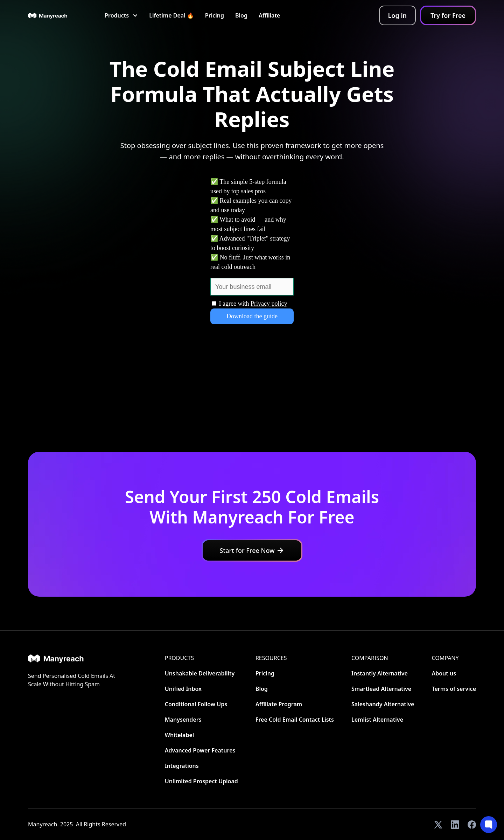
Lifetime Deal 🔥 (171, 15)
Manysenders (183, 720)
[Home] (73, 658)
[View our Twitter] (438, 825)
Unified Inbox (183, 689)
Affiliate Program (279, 704)
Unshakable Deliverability (200, 673)
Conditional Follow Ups (196, 704)
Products (179, 658)
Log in (397, 15)
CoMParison (370, 658)
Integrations (182, 766)
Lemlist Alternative (377, 720)
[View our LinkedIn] (455, 825)
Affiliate (269, 15)
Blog (241, 15)
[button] (121, 15)
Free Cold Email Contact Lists (295, 720)
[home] (48, 16)
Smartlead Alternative (381, 689)
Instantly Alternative (380, 673)
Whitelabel (180, 735)
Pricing (215, 15)
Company (445, 658)
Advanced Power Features (200, 750)
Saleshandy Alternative (383, 704)
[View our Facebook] (472, 825)
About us (444, 673)
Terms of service (454, 689)
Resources (271, 658)
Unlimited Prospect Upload (201, 781)
